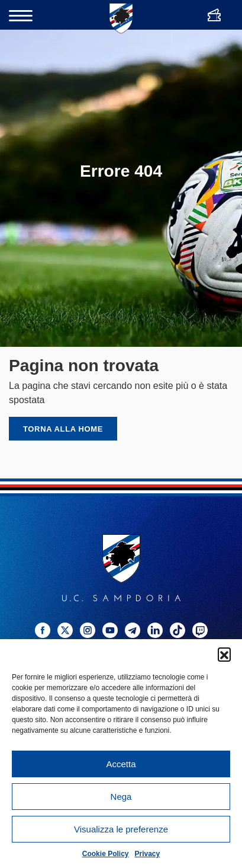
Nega (121, 797)
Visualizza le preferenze (121, 829)
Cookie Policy (106, 854)
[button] (224, 654)
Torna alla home (63, 429)
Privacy (148, 854)
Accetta (121, 764)
